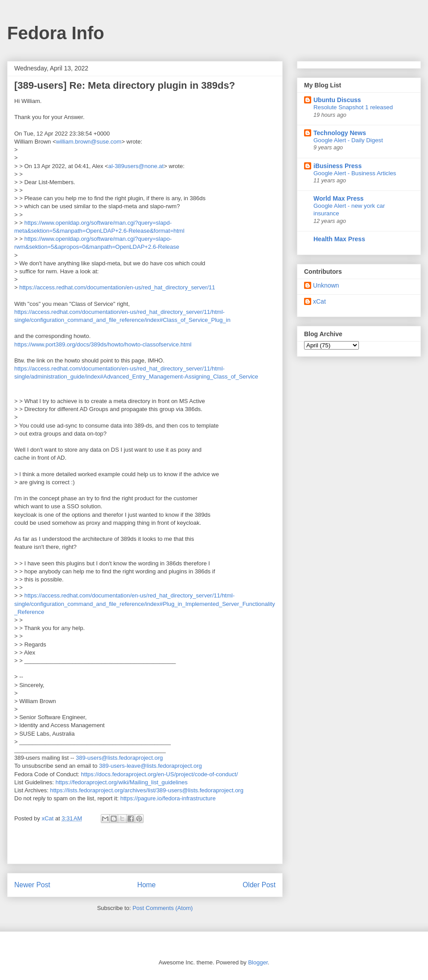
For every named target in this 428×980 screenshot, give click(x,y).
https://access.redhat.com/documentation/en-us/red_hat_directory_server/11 (117, 287)
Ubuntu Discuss (337, 100)
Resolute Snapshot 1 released (353, 107)
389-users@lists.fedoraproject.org (119, 758)
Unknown (326, 285)
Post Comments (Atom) (163, 908)
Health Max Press (339, 239)
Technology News (340, 133)
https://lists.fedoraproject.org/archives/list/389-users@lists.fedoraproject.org (147, 790)
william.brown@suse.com (89, 142)
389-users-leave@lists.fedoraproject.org (150, 766)
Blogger (258, 962)
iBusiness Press (337, 166)
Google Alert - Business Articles (355, 173)
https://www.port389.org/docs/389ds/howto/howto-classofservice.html (103, 344)
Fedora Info (56, 33)
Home (147, 885)
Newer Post (32, 885)
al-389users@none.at (136, 166)
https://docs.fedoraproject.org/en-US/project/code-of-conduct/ (160, 774)
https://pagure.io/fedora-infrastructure (168, 798)
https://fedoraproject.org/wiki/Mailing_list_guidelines (122, 782)
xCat (319, 301)
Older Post (259, 885)
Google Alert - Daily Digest (348, 140)
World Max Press (339, 198)
